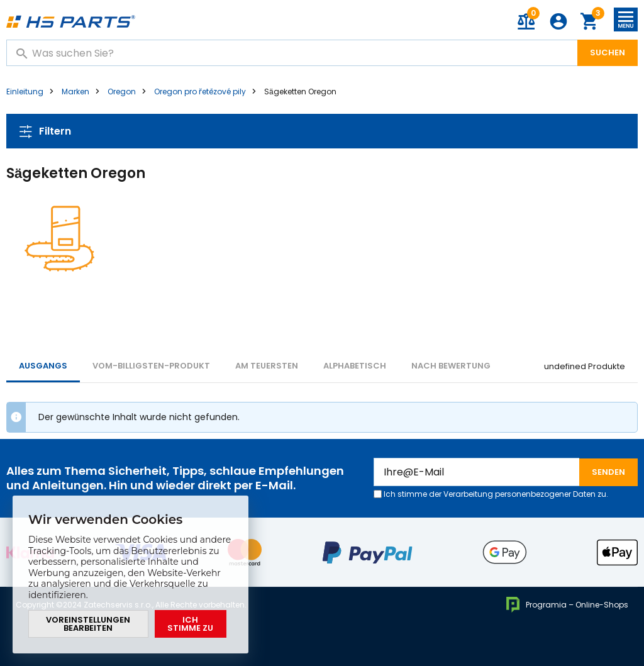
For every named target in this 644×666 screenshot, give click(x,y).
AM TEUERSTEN (267, 366)
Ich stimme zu (190, 624)
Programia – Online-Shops (567, 605)
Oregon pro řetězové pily (200, 92)
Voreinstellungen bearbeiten (88, 624)
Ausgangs (43, 366)
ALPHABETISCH (355, 366)
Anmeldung (558, 21)
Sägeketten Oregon (300, 92)
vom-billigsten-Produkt (151, 366)
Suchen (608, 53)
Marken (75, 92)
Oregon (122, 92)
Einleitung (25, 92)
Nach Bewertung (451, 366)
